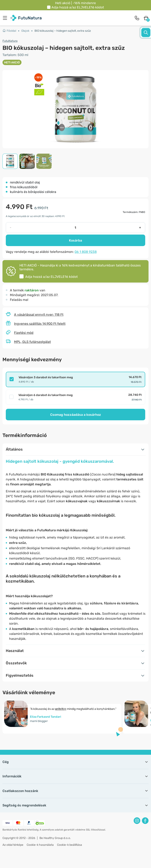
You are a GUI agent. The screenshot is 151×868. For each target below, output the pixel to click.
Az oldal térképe (13, 845)
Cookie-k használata (40, 845)
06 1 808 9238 (86, 252)
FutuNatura (10, 41)
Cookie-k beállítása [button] (70, 845)
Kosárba (75, 240)
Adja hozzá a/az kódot (78, 7)
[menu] (6, 18)
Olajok (25, 31)
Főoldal (9, 31)
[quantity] (75, 228)
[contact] (137, 18)
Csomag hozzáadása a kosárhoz (76, 415)
